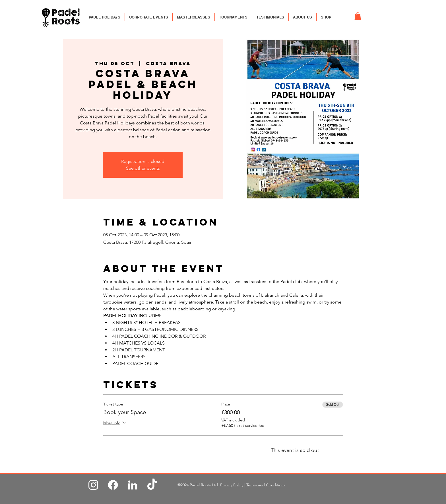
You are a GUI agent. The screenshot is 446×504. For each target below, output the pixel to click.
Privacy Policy (232, 485)
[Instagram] (93, 485)
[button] (358, 16)
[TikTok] (152, 485)
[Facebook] (113, 485)
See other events (143, 168)
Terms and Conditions (266, 485)
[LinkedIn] (133, 485)
